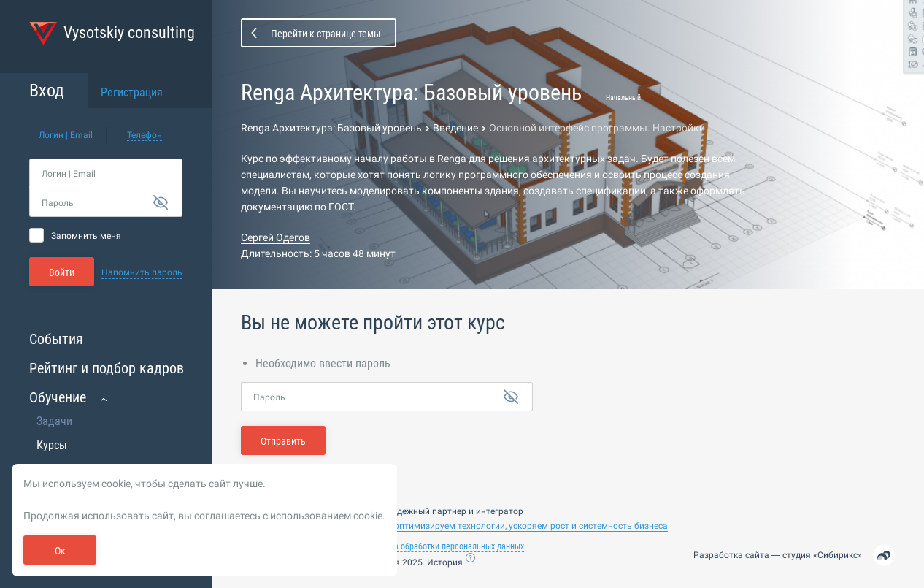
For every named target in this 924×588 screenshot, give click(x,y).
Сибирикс (838, 555)
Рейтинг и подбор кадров (107, 368)
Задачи (54, 421)
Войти (62, 272)
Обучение (58, 397)
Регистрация (132, 92)
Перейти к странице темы (326, 34)
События (56, 339)
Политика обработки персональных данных (444, 546)
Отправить (283, 441)
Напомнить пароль (142, 272)
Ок (60, 551)
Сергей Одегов (276, 237)
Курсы (52, 445)
